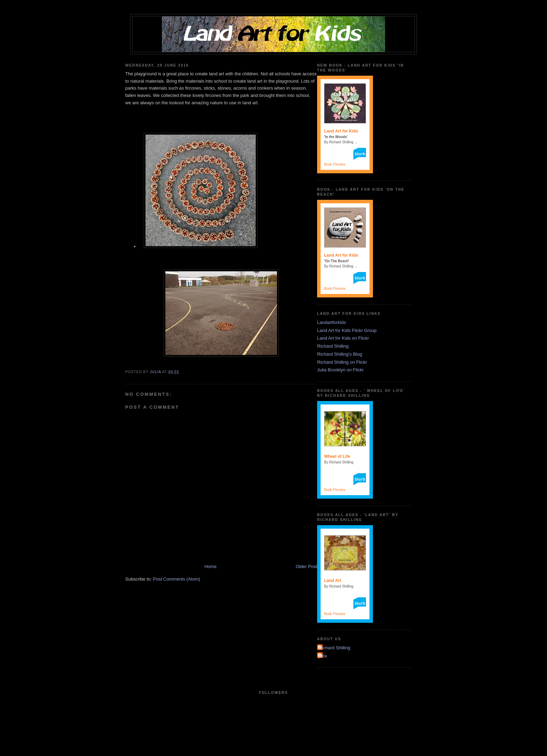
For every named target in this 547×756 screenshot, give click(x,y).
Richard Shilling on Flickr (342, 362)
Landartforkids (331, 322)
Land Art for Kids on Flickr (343, 338)
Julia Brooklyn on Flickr (340, 370)
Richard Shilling (333, 346)
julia (323, 656)
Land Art (333, 581)
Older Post (306, 566)
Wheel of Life (337, 456)
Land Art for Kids (341, 131)
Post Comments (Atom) (177, 579)
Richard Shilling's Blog (340, 354)
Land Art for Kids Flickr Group (347, 330)
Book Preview (335, 164)
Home (211, 566)
